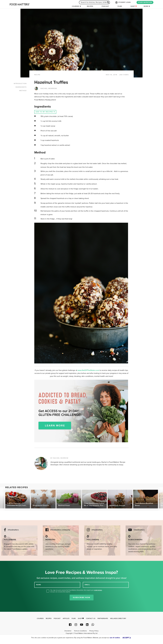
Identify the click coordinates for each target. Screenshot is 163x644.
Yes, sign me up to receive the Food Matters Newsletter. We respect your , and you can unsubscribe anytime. (76, 591)
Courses (76, 6)
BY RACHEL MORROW (59, 458)
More (146, 6)
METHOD (23, 91)
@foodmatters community (60, 530)
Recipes (90, 6)
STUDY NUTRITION (145, 2)
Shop (134, 6)
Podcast (105, 6)
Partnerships (103, 618)
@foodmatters (13, 530)
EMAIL (87, 585)
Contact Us (91, 618)
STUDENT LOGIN (123, 2)
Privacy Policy (94, 631)
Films (120, 6)
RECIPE (37, 75)
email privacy (98, 590)
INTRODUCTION (20, 84)
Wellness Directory (118, 618)
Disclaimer (68, 631)
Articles (66, 618)
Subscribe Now (82, 598)
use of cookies (115, 638)
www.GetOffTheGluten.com (89, 370)
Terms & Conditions (80, 631)
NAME (39, 585)
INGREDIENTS (21, 87)
